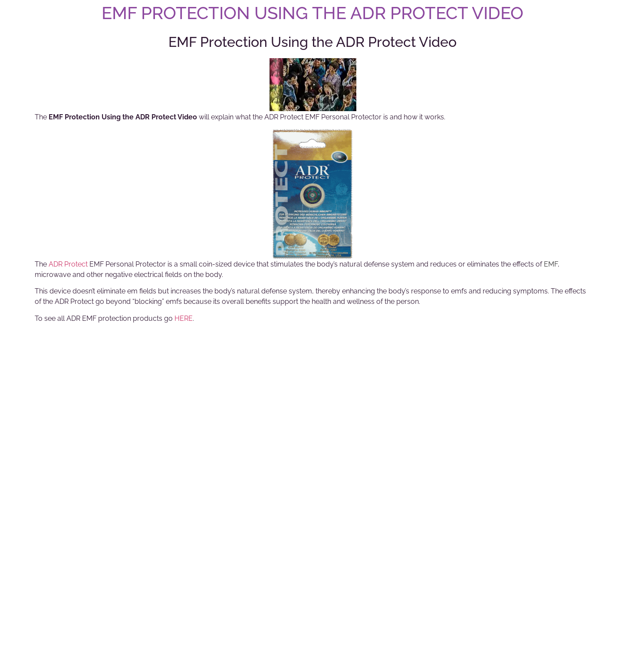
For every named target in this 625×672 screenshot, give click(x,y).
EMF (551, 264)
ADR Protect (68, 264)
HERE (184, 318)
